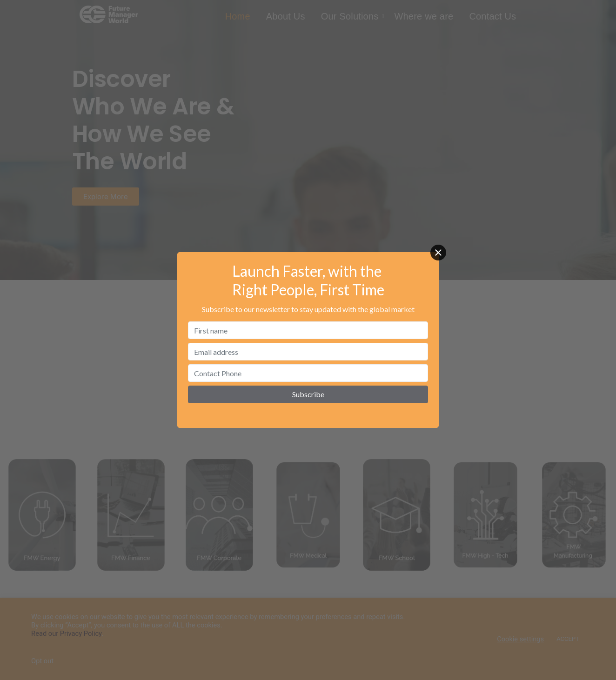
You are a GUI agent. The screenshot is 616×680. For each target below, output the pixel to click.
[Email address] (308, 352)
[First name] (308, 330)
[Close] (438, 253)
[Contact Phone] (308, 373)
